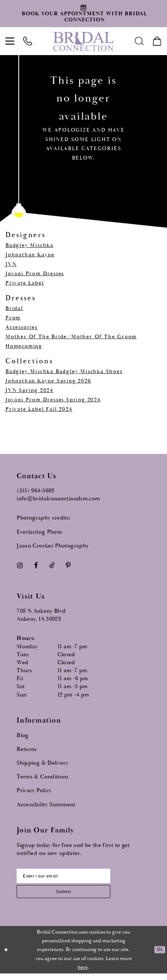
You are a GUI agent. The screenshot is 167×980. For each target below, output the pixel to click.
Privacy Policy (34, 791)
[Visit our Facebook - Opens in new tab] (36, 565)
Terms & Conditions (43, 777)
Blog (23, 735)
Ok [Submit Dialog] (159, 956)
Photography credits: (44, 518)
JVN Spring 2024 (29, 390)
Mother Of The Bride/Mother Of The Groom (71, 337)
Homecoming (24, 346)
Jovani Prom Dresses (35, 274)
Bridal (14, 308)
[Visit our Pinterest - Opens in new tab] (68, 565)
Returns (27, 749)
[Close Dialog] (7, 956)
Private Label (25, 283)
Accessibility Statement (46, 805)
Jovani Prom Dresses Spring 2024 (53, 400)
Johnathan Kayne (30, 255)
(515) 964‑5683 (36, 491)
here (83, 974)
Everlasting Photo (39, 532)
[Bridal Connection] (84, 41)
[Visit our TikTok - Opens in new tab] (52, 565)
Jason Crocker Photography (53, 546)
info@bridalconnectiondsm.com (58, 499)
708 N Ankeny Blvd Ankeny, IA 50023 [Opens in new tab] (41, 615)
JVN (11, 264)
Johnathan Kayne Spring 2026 (48, 381)
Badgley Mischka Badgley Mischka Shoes (64, 371)
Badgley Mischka (29, 245)
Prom (13, 318)
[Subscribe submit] (74, 896)
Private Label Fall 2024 (39, 409)
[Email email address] (74, 878)
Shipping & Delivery (42, 763)
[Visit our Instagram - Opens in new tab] (20, 565)
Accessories (22, 327)
